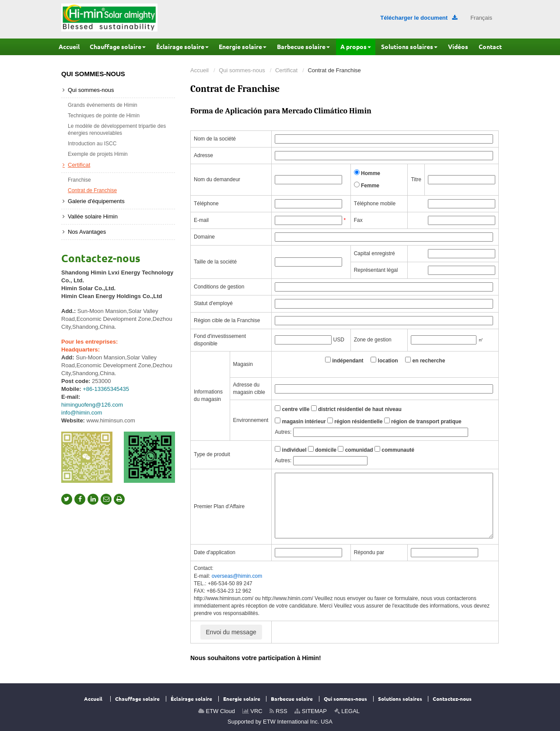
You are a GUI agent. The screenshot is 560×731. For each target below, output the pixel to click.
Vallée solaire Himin (93, 216)
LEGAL (347, 711)
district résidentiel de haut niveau (356, 409)
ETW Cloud (217, 711)
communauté (394, 450)
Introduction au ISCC (92, 144)
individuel (290, 450)
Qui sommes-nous (242, 70)
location (384, 360)
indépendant (344, 360)
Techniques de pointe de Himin (104, 116)
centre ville (292, 409)
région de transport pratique (423, 421)
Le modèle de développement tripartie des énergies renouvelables (117, 130)
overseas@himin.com (237, 576)
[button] (118, 47)
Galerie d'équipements (96, 201)
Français (481, 18)
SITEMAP (311, 711)
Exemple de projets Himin (98, 154)
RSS (278, 711)
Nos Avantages (87, 232)
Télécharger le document (419, 18)
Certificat (286, 70)
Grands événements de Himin (103, 105)
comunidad (355, 450)
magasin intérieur (300, 421)
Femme (367, 185)
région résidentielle (355, 421)
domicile (322, 450)
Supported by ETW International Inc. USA (280, 722)
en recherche (425, 360)
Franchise (79, 180)
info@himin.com (82, 413)
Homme (367, 173)
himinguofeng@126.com (92, 405)
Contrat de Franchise (92, 190)
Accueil (199, 70)
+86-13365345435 (106, 389)
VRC (252, 711)
